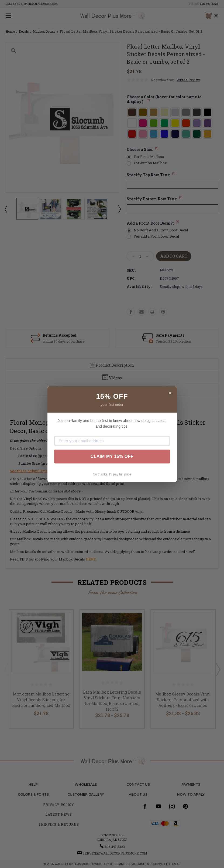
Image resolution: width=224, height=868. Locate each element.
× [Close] (170, 393)
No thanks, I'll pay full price (112, 474)
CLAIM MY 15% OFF (112, 456)
